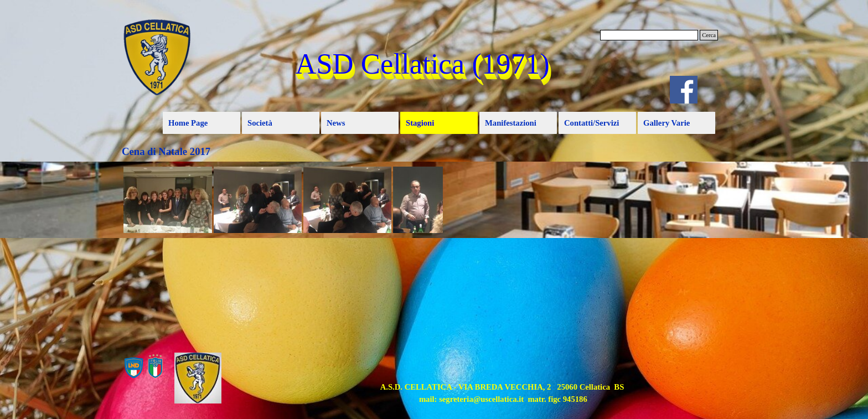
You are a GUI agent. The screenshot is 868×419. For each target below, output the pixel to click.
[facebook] (684, 90)
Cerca (709, 35)
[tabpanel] (502, 393)
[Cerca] (649, 35)
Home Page (188, 123)
